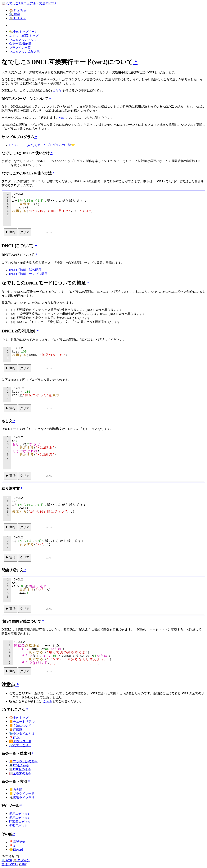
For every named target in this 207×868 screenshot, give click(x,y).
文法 (42, 3)
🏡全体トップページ (23, 32)
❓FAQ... (15, 738)
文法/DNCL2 (10, 864)
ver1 (62, 118)
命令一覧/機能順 (20, 44)
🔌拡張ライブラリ (22, 798)
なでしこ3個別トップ (24, 36)
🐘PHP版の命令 (20, 769)
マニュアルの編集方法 (25, 52)
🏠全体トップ (19, 718)
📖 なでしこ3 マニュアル (19, 3)
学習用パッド (18, 826)
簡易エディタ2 (19, 818)
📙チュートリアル (22, 722)
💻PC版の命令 (19, 765)
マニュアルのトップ (23, 40)
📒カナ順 (16, 790)
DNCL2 (51, 3)
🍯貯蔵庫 (16, 730)
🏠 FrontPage (18, 10)
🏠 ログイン (18, 18)
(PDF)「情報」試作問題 (25, 270)
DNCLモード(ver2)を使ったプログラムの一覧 (40, 145)
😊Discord (16, 850)
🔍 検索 (15, 14)
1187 (23, 864)
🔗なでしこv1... (20, 745)
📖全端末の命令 (20, 773)
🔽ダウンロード (20, 741)
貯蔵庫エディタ (20, 822)
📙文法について (20, 726)
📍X (12, 846)
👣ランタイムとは (22, 734)
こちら (57, 90)
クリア (25, 232)
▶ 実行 (11, 232)
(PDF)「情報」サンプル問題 (28, 274)
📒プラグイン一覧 (22, 794)
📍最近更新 (17, 842)
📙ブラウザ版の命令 (23, 761)
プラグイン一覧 (20, 48)
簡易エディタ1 (19, 814)
